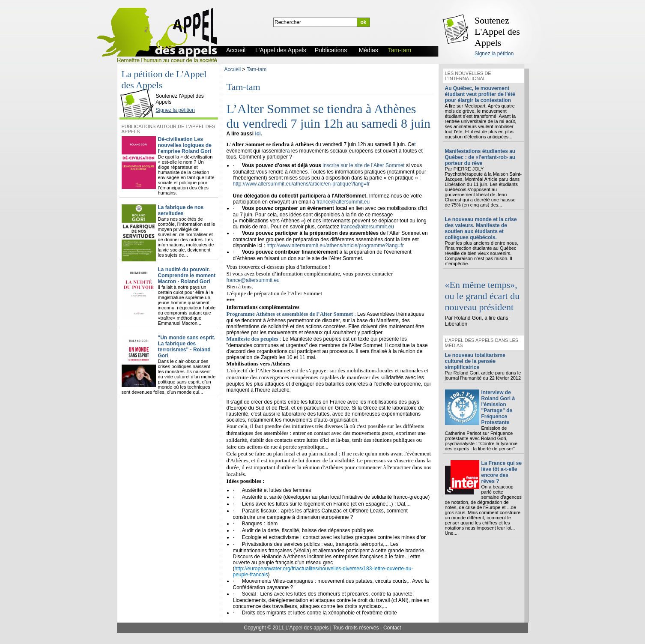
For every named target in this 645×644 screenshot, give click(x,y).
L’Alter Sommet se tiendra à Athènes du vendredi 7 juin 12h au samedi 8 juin (329, 116)
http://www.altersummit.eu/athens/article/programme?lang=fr (335, 246)
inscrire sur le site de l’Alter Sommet (363, 165)
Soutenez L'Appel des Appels (497, 31)
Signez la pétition (494, 54)
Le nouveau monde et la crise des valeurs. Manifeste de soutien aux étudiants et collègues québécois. (481, 228)
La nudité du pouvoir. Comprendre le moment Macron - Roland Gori (187, 276)
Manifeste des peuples (252, 339)
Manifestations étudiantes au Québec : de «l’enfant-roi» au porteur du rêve (480, 157)
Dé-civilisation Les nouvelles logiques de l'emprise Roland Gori (185, 145)
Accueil (233, 69)
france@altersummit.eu (343, 202)
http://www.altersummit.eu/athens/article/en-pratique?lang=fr (302, 184)
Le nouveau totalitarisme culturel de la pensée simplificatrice (475, 361)
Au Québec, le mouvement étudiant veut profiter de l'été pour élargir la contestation (480, 94)
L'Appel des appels (307, 628)
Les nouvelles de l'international (468, 76)
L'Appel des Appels (139, 89)
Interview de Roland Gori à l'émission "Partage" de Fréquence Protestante (498, 407)
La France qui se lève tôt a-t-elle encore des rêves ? (502, 472)
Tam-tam (257, 69)
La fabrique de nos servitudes (181, 210)
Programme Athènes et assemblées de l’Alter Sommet (290, 314)
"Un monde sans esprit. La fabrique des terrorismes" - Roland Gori (187, 347)
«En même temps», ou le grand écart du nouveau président (482, 296)
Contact (392, 628)
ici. (258, 134)
